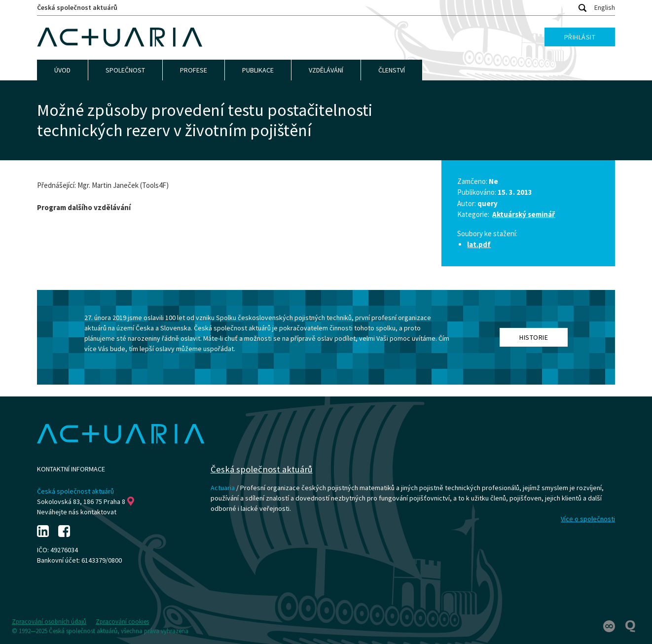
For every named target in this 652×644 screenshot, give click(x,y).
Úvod (62, 70)
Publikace (258, 70)
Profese (194, 70)
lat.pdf (479, 244)
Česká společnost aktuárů (77, 7)
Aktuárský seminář (524, 214)
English (605, 7)
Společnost (125, 70)
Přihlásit (580, 37)
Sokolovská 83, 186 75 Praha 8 (86, 501)
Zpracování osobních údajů (49, 622)
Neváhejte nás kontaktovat (77, 512)
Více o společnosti (588, 519)
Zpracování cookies (122, 622)
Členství (392, 70)
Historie (534, 337)
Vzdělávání (326, 70)
